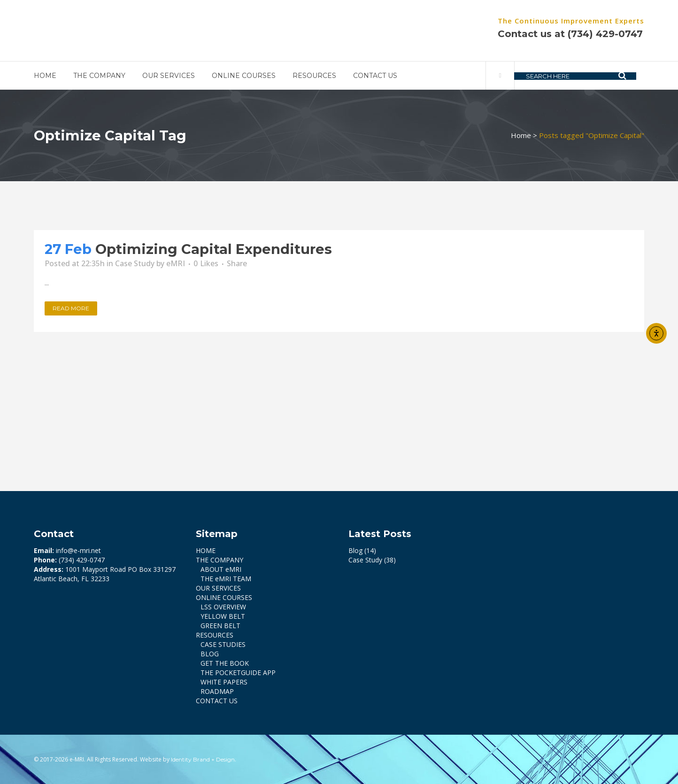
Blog (355, 550)
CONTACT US (217, 701)
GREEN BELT (220, 626)
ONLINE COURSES (224, 597)
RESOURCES (215, 635)
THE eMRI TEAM (226, 579)
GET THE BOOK (225, 663)
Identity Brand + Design (203, 759)
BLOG (210, 654)
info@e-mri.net (78, 550)
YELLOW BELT (223, 616)
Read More (71, 308)
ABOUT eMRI (221, 569)
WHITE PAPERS (224, 682)
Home (521, 135)
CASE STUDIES (223, 644)
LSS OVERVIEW (223, 607)
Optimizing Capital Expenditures (214, 249)
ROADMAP (217, 691)
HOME (206, 550)
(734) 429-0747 (605, 34)
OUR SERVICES (218, 588)
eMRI (176, 263)
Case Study (135, 263)
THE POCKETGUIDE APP (238, 673)
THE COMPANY (220, 560)
